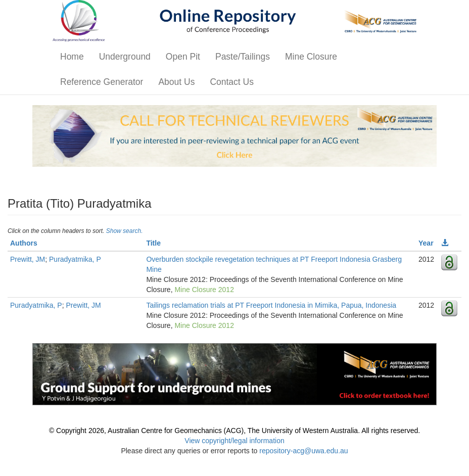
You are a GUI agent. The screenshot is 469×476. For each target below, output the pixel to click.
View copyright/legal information (234, 441)
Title (153, 243)
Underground (125, 57)
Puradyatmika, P (75, 259)
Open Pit (183, 57)
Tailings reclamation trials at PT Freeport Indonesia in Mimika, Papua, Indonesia (271, 305)
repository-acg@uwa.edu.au (303, 451)
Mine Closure (311, 57)
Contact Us (232, 82)
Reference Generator (102, 82)
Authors (24, 243)
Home (72, 57)
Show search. (125, 231)
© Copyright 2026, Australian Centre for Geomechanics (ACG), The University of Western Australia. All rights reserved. (234, 431)
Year (426, 243)
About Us (176, 82)
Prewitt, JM (28, 259)
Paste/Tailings (243, 57)
